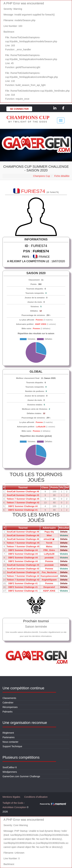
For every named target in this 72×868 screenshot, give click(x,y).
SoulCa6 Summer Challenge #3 (23, 495)
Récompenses (10, 707)
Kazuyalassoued (49, 576)
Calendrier (8, 703)
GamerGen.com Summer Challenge (21, 776)
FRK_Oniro (49, 550)
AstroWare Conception (14, 807)
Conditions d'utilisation (36, 797)
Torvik (49, 543)
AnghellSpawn (49, 580)
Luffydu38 (41, 427)
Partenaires (9, 737)
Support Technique (12, 746)
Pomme (39, 320)
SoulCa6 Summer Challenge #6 (23, 491)
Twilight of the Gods (13, 803)
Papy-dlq (49, 532)
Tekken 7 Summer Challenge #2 (23, 503)
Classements (9, 698)
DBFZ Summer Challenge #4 (23, 506)
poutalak (49, 558)
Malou (49, 546)
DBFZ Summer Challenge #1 (23, 510)
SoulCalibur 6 (10, 767)
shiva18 (49, 539)
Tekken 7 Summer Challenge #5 (23, 499)
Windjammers (10, 772)
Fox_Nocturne (49, 572)
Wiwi (49, 535)
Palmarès (7, 712)
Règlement (8, 733)
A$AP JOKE (41, 324)
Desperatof (49, 587)
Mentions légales (11, 797)
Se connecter (19, 109)
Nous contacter (10, 742)
